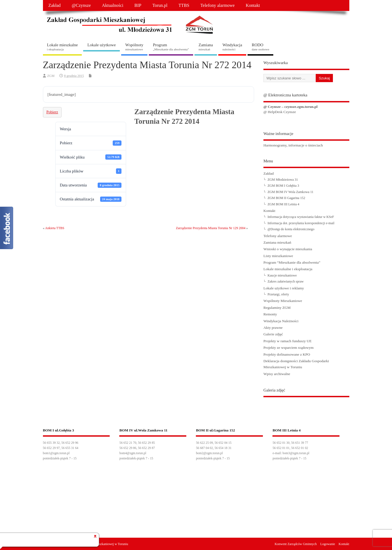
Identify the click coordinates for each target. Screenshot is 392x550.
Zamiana (206, 47)
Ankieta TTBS (55, 228)
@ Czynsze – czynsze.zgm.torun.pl (291, 107)
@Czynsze (81, 5)
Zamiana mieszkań (277, 242)
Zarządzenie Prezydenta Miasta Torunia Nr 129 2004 (211, 228)
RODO (260, 47)
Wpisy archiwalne (277, 374)
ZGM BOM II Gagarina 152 (286, 198)
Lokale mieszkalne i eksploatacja (288, 269)
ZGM (51, 76)
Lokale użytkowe (101, 45)
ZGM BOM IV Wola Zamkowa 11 (291, 192)
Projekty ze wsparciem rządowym (288, 348)
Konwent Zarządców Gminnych (296, 544)
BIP (138, 5)
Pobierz (52, 112)
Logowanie (328, 544)
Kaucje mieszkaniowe (282, 275)
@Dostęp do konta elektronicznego (291, 229)
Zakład (55, 5)
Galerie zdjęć (273, 334)
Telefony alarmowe (218, 5)
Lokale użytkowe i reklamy (284, 288)
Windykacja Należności (281, 321)
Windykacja (232, 47)
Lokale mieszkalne (63, 47)
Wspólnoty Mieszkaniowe (283, 301)
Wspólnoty (134, 47)
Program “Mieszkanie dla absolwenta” (292, 262)
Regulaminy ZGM (277, 308)
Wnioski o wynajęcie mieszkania (288, 249)
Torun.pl (160, 5)
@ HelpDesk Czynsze (280, 112)
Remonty (270, 314)
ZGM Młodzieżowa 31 (283, 180)
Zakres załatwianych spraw (286, 281)
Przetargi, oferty (278, 294)
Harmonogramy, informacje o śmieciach (293, 145)
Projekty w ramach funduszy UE (288, 341)
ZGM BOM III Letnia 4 (283, 204)
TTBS (184, 5)
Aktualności (112, 5)
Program (171, 47)
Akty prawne (273, 328)
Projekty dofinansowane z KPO (287, 354)
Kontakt (253, 5)
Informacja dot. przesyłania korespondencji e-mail (301, 223)
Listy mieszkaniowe (278, 256)
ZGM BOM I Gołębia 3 (283, 186)
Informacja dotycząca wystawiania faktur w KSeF (301, 217)
